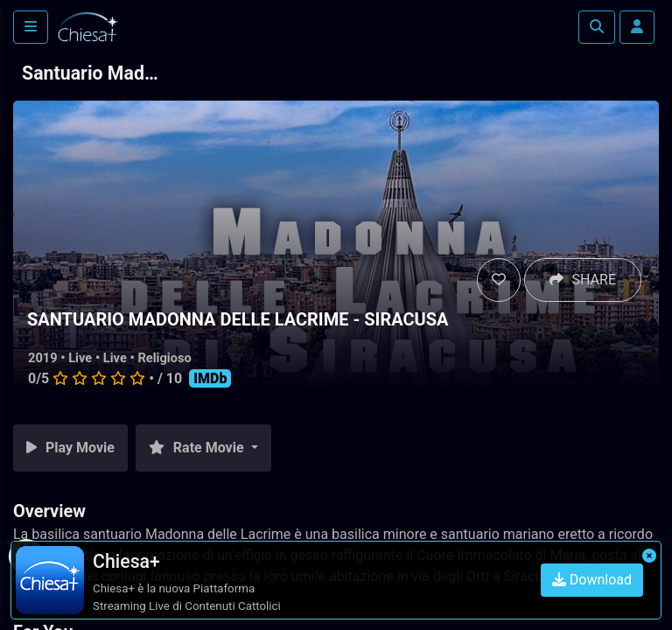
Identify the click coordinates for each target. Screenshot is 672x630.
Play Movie (70, 448)
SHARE (583, 280)
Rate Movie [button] (198, 448)
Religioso (164, 358)
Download (592, 580)
